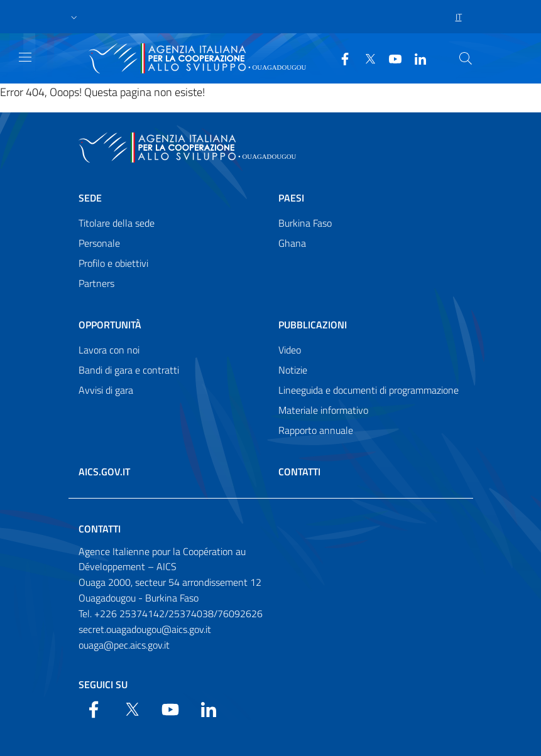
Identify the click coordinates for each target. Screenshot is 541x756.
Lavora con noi (109, 350)
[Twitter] (365, 58)
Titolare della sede (117, 223)
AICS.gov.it (104, 472)
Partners (96, 283)
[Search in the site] (466, 58)
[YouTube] (390, 58)
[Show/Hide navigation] (25, 57)
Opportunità (110, 325)
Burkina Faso (305, 223)
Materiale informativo (323, 410)
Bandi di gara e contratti (129, 370)
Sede (90, 198)
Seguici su (103, 684)
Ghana (292, 243)
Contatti (299, 472)
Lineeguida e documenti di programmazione (369, 390)
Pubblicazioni (313, 325)
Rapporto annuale (316, 430)
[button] (74, 17)
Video (290, 350)
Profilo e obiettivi (113, 263)
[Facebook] (340, 58)
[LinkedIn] (415, 58)
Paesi (291, 198)
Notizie (293, 370)
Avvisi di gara (106, 390)
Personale (99, 243)
